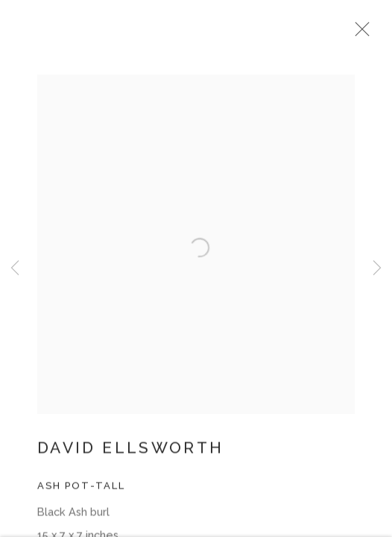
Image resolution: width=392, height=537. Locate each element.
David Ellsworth (130, 455)
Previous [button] (15, 268)
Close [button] (371, 34)
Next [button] (377, 268)
